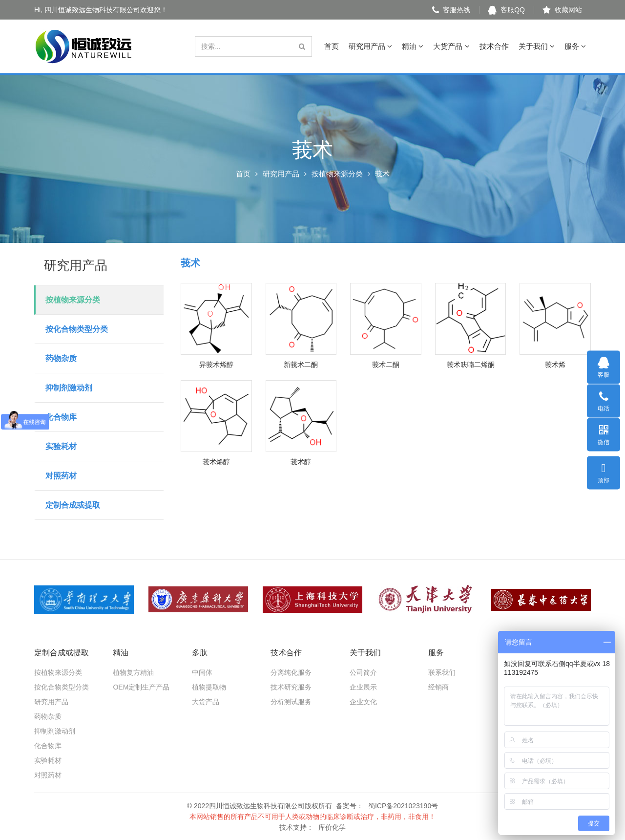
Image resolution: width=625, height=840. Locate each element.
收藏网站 (562, 10)
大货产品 (451, 46)
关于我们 (537, 46)
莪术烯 (555, 365)
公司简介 (363, 672)
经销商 (438, 687)
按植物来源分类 (337, 174)
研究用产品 (370, 46)
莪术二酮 (386, 365)
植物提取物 (209, 687)
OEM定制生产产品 (141, 687)
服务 (575, 46)
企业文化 (363, 702)
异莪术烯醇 (216, 365)
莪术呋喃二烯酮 (471, 365)
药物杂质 (61, 358)
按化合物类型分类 (77, 329)
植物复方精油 (133, 672)
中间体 (202, 672)
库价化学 (332, 827)
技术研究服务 (291, 687)
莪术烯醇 (216, 462)
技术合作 (494, 46)
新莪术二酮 (301, 365)
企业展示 (363, 687)
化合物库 (61, 417)
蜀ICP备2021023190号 (403, 806)
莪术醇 (301, 462)
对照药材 (61, 476)
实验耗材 (61, 446)
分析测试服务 (291, 702)
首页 (332, 46)
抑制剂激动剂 (69, 388)
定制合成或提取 (73, 505)
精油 (413, 46)
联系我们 (442, 672)
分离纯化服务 (291, 672)
